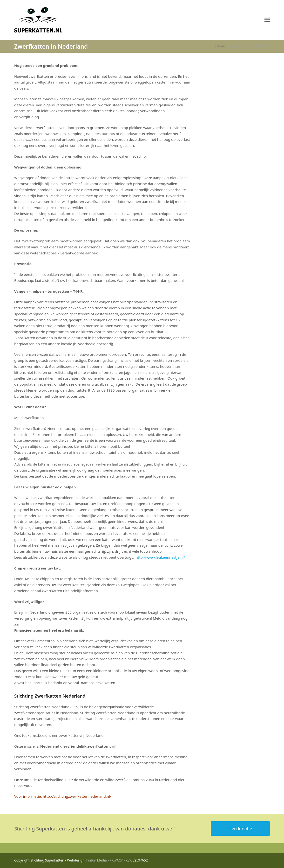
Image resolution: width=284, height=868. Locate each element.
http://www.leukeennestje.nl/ (160, 557)
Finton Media (97, 860)
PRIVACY (116, 860)
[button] (267, 20)
